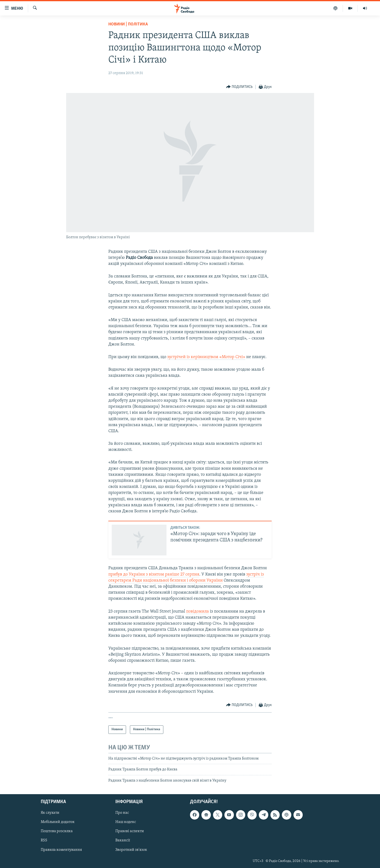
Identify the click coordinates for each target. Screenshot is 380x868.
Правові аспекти (130, 831)
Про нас (122, 813)
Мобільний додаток (58, 822)
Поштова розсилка (57, 831)
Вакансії (123, 840)
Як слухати (50, 813)
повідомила (198, 611)
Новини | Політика (128, 24)
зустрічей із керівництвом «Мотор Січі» (206, 357)
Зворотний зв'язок (131, 850)
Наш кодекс (126, 822)
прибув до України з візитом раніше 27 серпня (154, 574)
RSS (44, 840)
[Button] (239, 87)
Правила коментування (61, 850)
